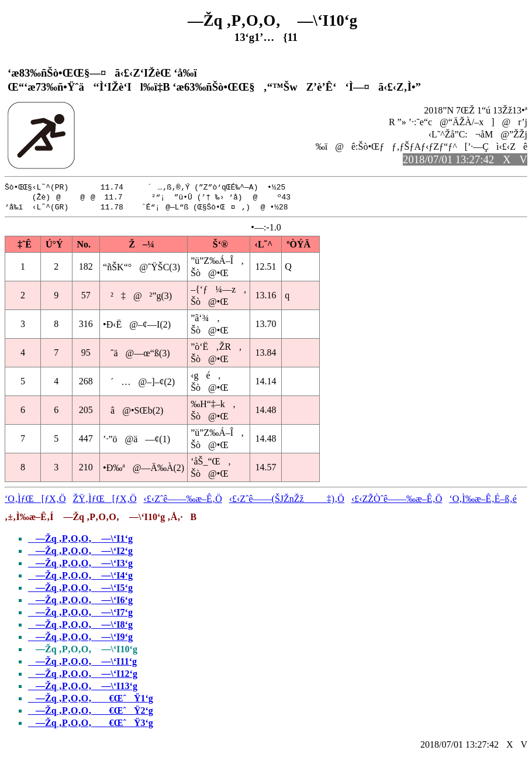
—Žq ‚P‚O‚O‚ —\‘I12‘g (83, 675)
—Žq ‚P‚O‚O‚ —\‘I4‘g (80, 577)
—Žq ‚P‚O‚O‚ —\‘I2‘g (80, 553)
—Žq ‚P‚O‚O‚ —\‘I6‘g (80, 602)
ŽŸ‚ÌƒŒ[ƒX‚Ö (105, 500)
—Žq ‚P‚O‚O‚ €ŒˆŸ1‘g (91, 700)
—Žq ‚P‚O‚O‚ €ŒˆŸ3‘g (91, 725)
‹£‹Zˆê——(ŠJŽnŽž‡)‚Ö (287, 500)
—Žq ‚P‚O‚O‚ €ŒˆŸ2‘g (91, 712)
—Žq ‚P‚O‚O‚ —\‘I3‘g (80, 565)
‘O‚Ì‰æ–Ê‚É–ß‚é (483, 500)
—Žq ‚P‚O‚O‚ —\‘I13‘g (83, 688)
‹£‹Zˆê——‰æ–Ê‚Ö (183, 500)
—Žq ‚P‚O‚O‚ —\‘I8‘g (80, 626)
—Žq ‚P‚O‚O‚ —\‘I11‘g (82, 663)
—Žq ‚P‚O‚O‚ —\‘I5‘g (80, 589)
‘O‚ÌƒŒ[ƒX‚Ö (35, 500)
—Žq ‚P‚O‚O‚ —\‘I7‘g (80, 614)
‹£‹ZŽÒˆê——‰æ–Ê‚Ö (397, 500)
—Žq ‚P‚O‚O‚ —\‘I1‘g (80, 540)
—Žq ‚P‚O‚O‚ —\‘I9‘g (80, 639)
